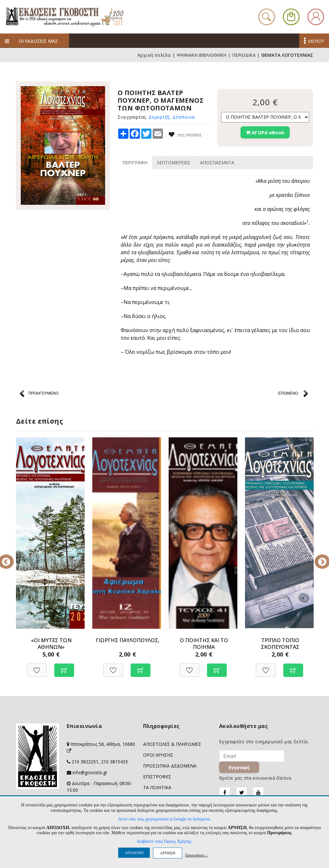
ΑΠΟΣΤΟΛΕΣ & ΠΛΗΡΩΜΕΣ (172, 744)
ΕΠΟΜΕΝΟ (288, 393)
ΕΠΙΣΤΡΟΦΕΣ (157, 777)
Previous (11, 557)
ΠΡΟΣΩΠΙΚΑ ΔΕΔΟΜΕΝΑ (170, 766)
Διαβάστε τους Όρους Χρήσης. (164, 841)
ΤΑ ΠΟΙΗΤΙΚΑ (157, 787)
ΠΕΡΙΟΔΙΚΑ (244, 55)
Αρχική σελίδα (154, 55)
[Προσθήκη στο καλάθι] (64, 667)
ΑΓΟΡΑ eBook (265, 132)
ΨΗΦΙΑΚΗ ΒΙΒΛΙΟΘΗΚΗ (202, 55)
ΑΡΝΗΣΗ (167, 853)
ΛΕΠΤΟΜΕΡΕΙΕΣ (174, 163)
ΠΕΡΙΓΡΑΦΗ (135, 163)
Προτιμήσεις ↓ (196, 855)
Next (318, 557)
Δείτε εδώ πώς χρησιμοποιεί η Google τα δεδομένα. (164, 819)
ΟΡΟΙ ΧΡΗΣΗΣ (158, 755)
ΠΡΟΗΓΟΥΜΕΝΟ (43, 393)
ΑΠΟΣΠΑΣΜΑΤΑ (217, 163)
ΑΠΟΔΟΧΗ (134, 853)
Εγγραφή (240, 768)
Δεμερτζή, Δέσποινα (172, 117)
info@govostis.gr (90, 772)
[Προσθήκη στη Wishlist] (37, 667)
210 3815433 (114, 762)
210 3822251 (85, 762)
